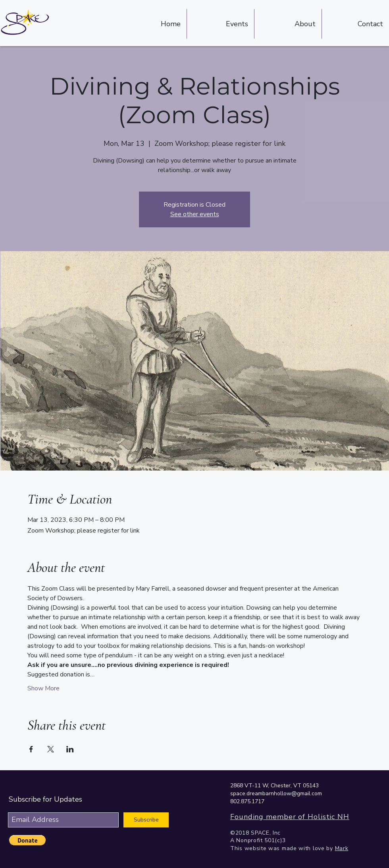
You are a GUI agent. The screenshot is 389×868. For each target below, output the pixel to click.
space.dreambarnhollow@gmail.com (276, 793)
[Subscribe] (146, 820)
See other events (195, 214)
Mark (342, 848)
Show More (43, 688)
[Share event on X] (51, 749)
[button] (27, 840)
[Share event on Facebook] (31, 749)
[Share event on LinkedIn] (70, 749)
